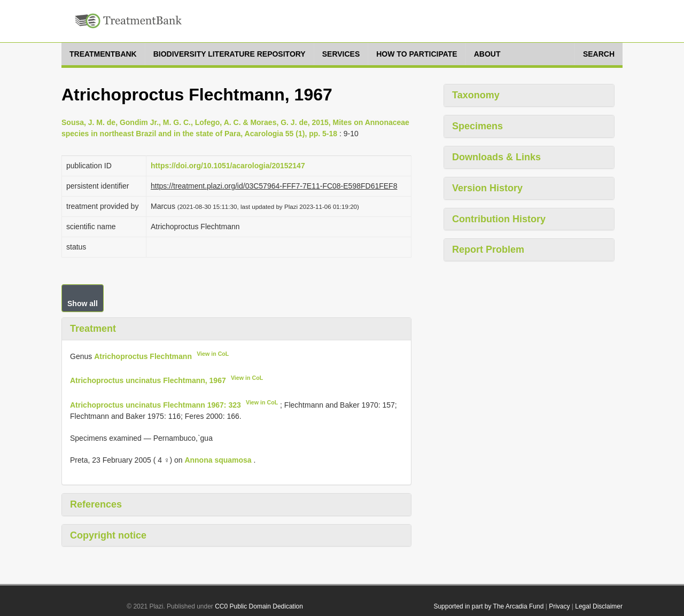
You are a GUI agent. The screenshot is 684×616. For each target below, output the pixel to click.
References (96, 504)
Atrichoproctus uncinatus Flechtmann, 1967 (148, 380)
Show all (83, 303)
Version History (487, 188)
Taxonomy (476, 95)
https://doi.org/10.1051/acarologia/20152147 (228, 166)
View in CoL (213, 354)
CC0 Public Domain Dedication (259, 606)
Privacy (559, 606)
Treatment (93, 329)
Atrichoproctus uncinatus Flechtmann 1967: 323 (156, 405)
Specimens (477, 126)
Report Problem (488, 249)
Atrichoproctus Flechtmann (143, 356)
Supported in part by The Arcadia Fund (488, 606)
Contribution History (499, 219)
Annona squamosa (218, 460)
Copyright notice (108, 535)
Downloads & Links (496, 157)
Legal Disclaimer (599, 606)
